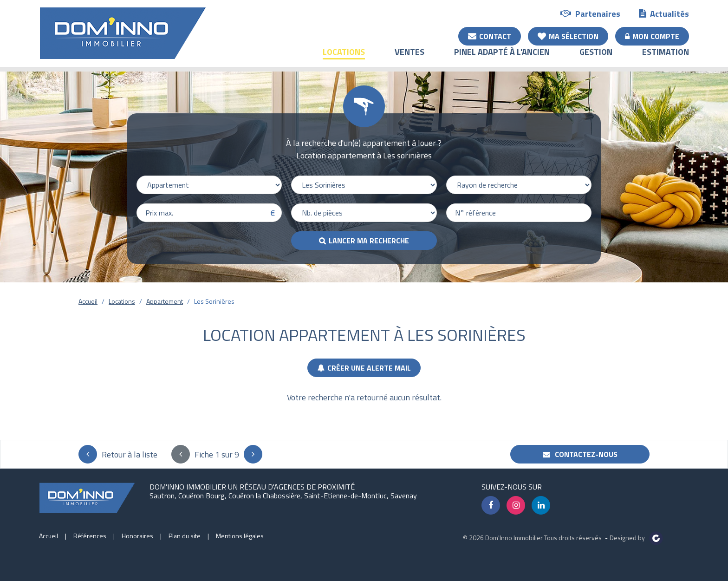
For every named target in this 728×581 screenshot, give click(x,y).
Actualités (664, 13)
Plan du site (185, 536)
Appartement (165, 301)
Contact (490, 36)
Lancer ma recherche (369, 241)
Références (90, 536)
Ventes (409, 58)
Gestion (596, 58)
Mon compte (652, 36)
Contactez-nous (580, 454)
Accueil (88, 301)
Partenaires (590, 13)
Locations (344, 58)
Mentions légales (240, 536)
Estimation (666, 58)
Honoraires (137, 536)
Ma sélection (568, 36)
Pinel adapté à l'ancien (502, 58)
